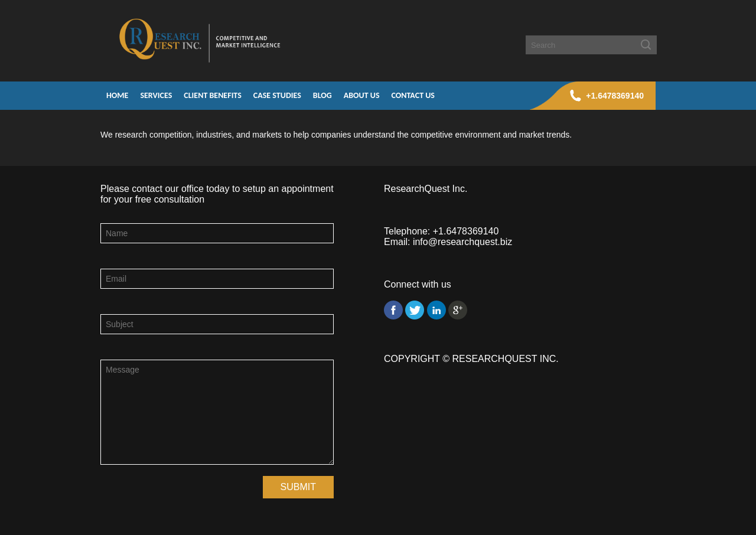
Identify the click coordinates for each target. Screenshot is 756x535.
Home (117, 95)
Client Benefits (213, 95)
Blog (322, 95)
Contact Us (413, 95)
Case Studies (277, 95)
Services (156, 95)
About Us (362, 95)
